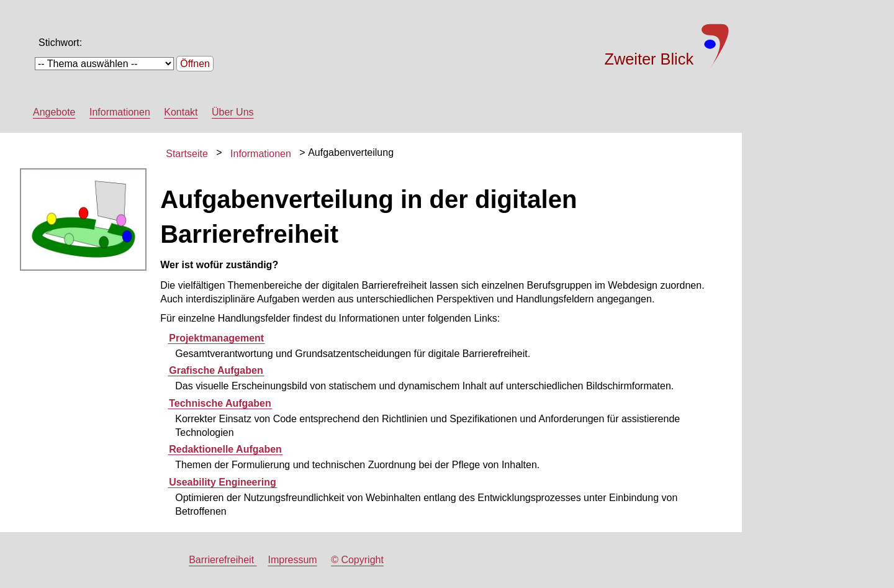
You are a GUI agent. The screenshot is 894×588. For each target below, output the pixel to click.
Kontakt (181, 112)
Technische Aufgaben (220, 403)
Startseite (187, 154)
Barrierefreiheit (223, 560)
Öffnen (195, 64)
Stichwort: (60, 43)
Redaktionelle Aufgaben (225, 449)
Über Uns (233, 112)
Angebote (54, 112)
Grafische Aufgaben (216, 370)
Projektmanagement (216, 338)
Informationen (120, 112)
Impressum (293, 560)
